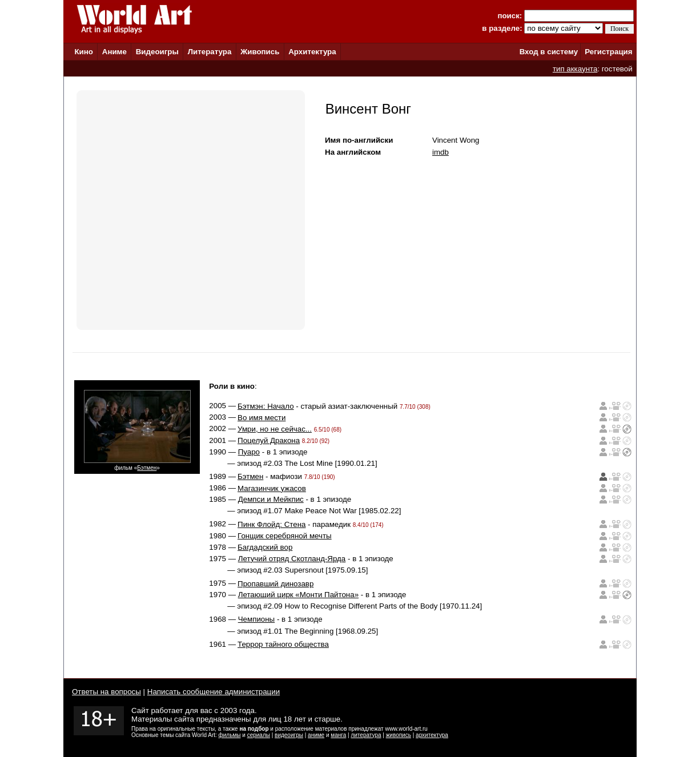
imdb (440, 152)
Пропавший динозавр (275, 584)
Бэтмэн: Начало (266, 406)
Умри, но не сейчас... (275, 429)
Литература (210, 52)
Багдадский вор (265, 547)
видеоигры (289, 735)
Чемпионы (256, 619)
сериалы (259, 735)
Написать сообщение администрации (214, 692)
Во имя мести (262, 418)
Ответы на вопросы (106, 692)
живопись (399, 735)
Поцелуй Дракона (269, 440)
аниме (316, 735)
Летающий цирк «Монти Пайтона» (298, 595)
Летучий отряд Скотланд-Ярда (292, 559)
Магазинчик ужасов (272, 488)
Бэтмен (147, 468)
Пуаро (249, 452)
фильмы (230, 735)
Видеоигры (157, 52)
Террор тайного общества (283, 644)
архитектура (432, 735)
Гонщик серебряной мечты (285, 536)
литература (366, 735)
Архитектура (312, 52)
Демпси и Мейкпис (271, 499)
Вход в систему (549, 52)
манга (338, 735)
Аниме (114, 52)
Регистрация (608, 52)
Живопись (260, 52)
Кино (84, 52)
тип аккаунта (575, 69)
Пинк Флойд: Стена (271, 524)
